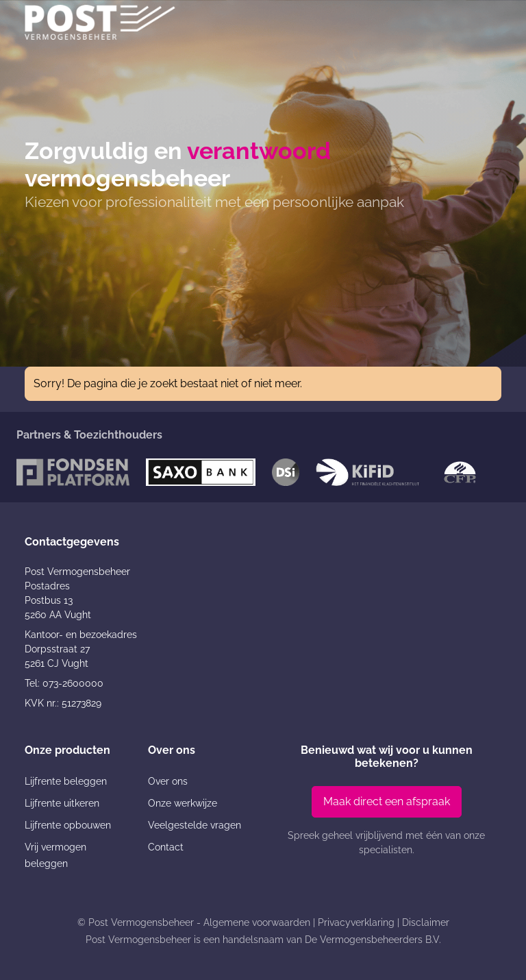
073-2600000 (73, 683)
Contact (166, 847)
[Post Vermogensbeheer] (100, 22)
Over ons (168, 781)
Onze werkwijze (183, 803)
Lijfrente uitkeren (62, 803)
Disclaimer (426, 922)
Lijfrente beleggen (66, 781)
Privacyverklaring (356, 922)
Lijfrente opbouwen (68, 825)
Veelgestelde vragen (195, 825)
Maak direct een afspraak (387, 801)
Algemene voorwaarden (257, 922)
